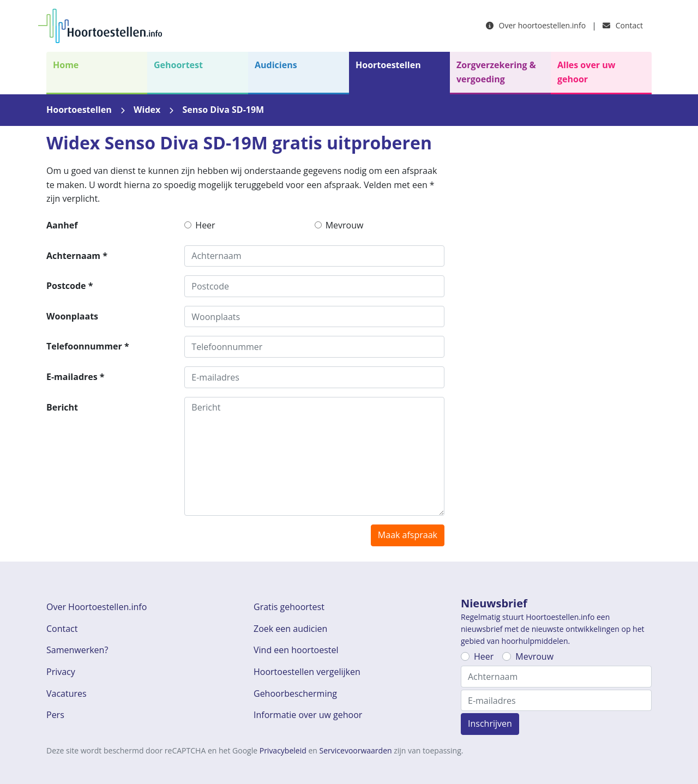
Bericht (62, 407)
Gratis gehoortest (289, 607)
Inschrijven (490, 723)
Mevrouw (345, 225)
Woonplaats (72, 316)
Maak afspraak (408, 535)
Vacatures (67, 693)
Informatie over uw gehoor (308, 715)
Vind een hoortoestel (296, 650)
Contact (623, 25)
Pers (55, 715)
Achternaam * (77, 256)
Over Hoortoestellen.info (97, 607)
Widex (147, 110)
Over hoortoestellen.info (536, 25)
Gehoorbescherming (295, 693)
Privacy (61, 672)
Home (66, 65)
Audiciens (276, 65)
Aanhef (62, 225)
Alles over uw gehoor (586, 72)
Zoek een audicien (290, 629)
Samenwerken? (77, 650)
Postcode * (70, 286)
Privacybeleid (283, 750)
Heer (205, 225)
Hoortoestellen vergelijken (307, 672)
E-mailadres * (76, 377)
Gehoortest (178, 65)
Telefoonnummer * (88, 346)
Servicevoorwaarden (356, 750)
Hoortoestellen (388, 65)
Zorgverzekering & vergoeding (496, 72)
